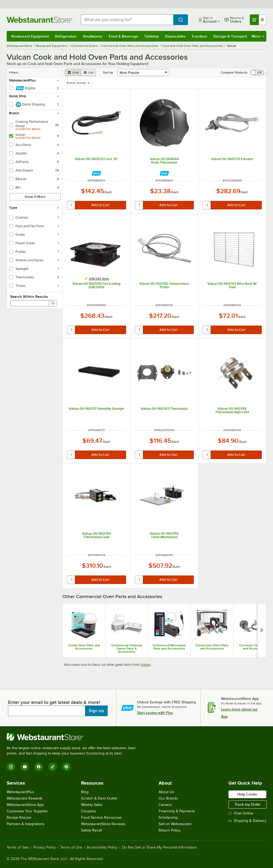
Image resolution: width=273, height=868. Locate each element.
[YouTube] (25, 767)
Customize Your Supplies (27, 811)
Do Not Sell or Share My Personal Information (159, 847)
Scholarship (168, 818)
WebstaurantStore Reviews (103, 824)
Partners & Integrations (26, 824)
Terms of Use (71, 847)
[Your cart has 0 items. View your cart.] (258, 20)
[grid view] (73, 72)
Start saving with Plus (155, 713)
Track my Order (248, 804)
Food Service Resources (101, 818)
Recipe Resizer (19, 818)
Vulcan (146, 665)
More (258, 36)
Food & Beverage (123, 36)
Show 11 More (35, 197)
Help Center (247, 794)
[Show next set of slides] (262, 630)
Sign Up (96, 711)
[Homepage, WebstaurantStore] (39, 20)
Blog (85, 792)
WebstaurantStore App (25, 805)
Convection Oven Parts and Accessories (212, 647)
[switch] (257, 72)
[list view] (89, 72)
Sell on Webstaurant (175, 824)
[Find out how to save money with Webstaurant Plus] (96, 173)
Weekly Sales (92, 805)
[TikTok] (53, 767)
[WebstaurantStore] (73, 737)
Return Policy (170, 830)
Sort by (108, 72)
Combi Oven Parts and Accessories (84, 647)
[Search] (53, 303)
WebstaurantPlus (20, 792)
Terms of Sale (18, 847)
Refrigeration (66, 36)
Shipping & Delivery (247, 821)
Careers (165, 805)
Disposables (175, 36)
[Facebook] (39, 767)
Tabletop (151, 36)
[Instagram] (11, 767)
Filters (14, 72)
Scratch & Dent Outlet (99, 798)
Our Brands (168, 798)
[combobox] (127, 20)
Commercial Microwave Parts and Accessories (169, 647)
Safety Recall (92, 830)
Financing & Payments (177, 811)
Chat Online (241, 813)
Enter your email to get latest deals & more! (54, 702)
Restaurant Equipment (30, 36)
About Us (166, 792)
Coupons (89, 811)
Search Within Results (29, 297)
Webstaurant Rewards (25, 798)
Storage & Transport (230, 36)
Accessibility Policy (102, 847)
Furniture (200, 36)
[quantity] (71, 205)
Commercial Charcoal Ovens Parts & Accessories (127, 648)
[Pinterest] (66, 767)
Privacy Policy (45, 847)
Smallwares (93, 36)
